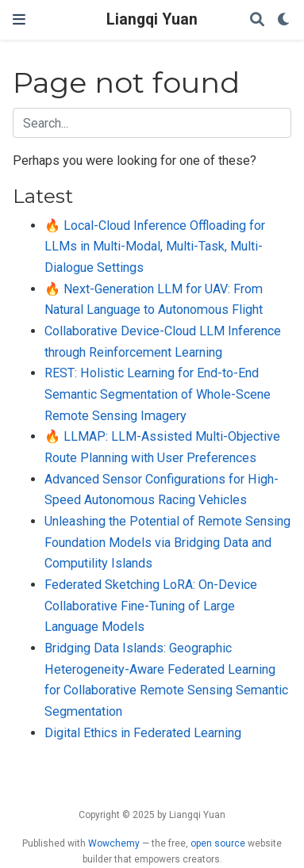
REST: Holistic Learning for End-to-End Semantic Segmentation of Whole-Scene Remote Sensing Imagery (158, 394)
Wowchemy (114, 843)
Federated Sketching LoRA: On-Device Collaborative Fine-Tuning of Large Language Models (151, 606)
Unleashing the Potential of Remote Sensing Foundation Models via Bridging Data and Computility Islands (167, 542)
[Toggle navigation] (19, 19)
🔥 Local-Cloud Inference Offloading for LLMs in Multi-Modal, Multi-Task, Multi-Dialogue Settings (155, 247)
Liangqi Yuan (152, 19)
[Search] (257, 20)
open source (218, 843)
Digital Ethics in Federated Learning (143, 733)
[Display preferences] (284, 20)
